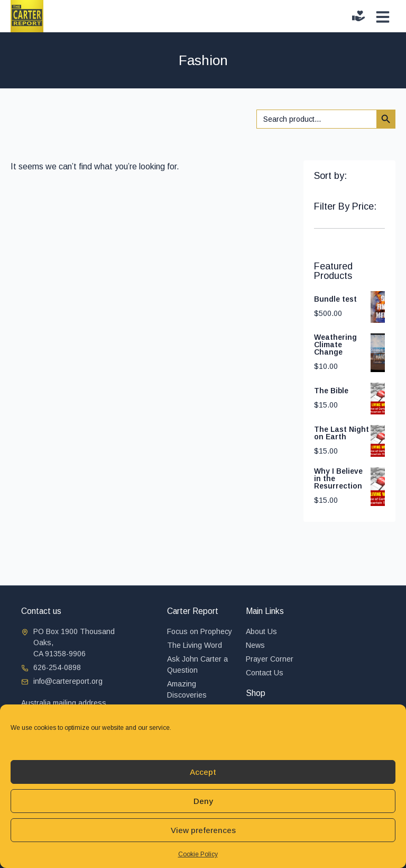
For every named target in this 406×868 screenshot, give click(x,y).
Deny (203, 801)
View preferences (203, 830)
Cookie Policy (198, 854)
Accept (203, 772)
